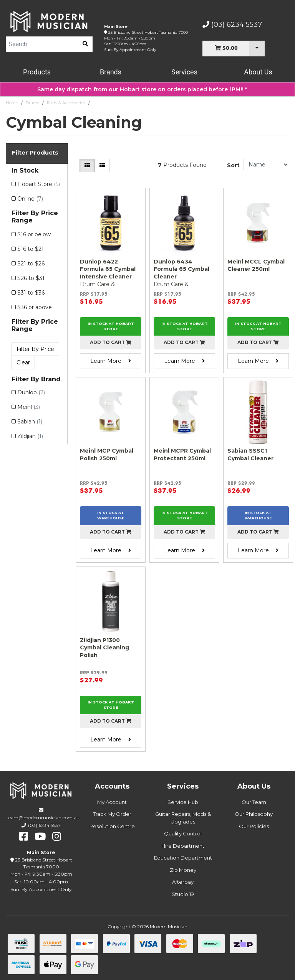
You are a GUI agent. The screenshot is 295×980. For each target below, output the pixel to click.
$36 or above (35, 307)
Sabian (30, 422)
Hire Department (183, 846)
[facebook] (24, 837)
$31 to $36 (31, 293)
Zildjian (30, 436)
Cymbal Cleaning (110, 103)
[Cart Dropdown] (257, 49)
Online (30, 199)
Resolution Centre (112, 826)
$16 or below (34, 234)
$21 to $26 (31, 264)
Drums (32, 103)
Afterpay (183, 882)
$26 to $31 (31, 278)
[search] (85, 44)
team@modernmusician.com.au (43, 818)
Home (12, 103)
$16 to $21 (31, 249)
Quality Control (183, 833)
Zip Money (183, 870)
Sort (233, 165)
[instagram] (57, 837)
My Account (112, 802)
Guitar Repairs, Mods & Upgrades (183, 818)
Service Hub (183, 802)
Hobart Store (39, 184)
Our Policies (254, 826)
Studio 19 (183, 894)
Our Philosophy (254, 814)
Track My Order (112, 814)
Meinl (29, 407)
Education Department (183, 858)
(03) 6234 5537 (232, 25)
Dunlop (31, 392)
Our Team (254, 802)
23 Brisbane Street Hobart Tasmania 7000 (148, 32)
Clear (23, 362)
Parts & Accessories (66, 103)
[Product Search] (42, 44)
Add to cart (111, 342)
